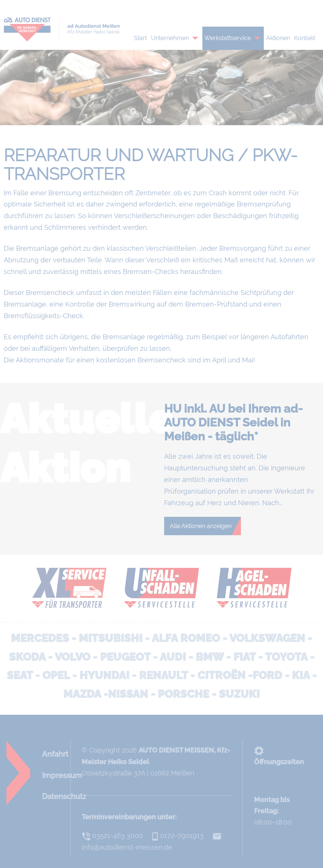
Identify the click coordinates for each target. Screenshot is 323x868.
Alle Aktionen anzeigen (201, 526)
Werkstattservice (227, 38)
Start (140, 38)
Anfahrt (55, 754)
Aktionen (278, 38)
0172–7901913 (189, 7)
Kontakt (305, 38)
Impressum (62, 775)
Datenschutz (64, 796)
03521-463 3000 (112, 836)
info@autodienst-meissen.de (273, 7)
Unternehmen (170, 38)
